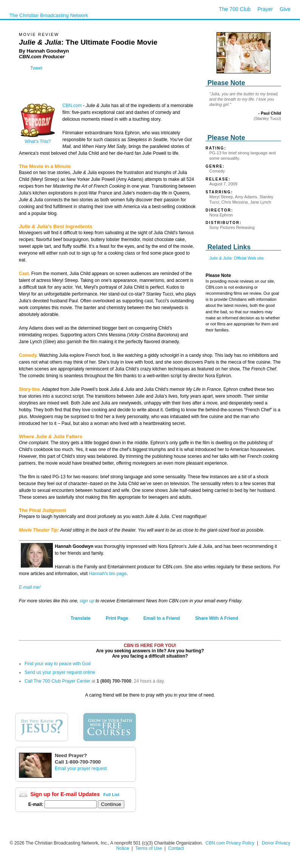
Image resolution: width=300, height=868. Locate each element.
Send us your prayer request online (60, 672)
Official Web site (237, 258)
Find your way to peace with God (58, 664)
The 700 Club (235, 9)
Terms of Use (149, 848)
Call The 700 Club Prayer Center (57, 681)
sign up (87, 601)
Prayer (265, 9)
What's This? (38, 139)
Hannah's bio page (108, 574)
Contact (176, 848)
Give (285, 9)
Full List (111, 795)
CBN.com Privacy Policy (230, 843)
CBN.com (72, 106)
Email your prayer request (81, 768)
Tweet (36, 68)
